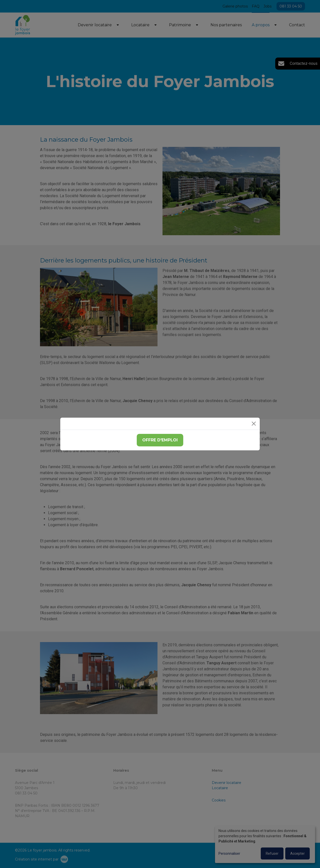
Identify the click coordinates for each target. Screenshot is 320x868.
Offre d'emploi (160, 440)
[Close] (254, 424)
